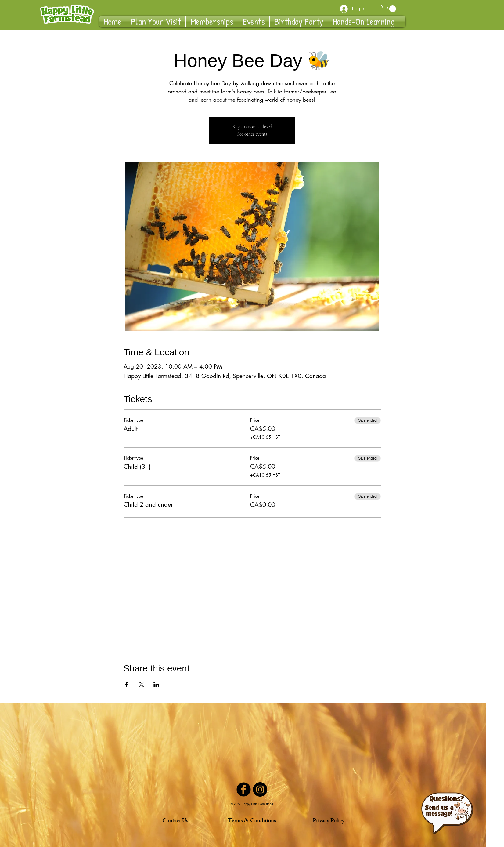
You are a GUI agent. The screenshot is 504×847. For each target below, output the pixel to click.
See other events (252, 134)
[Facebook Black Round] (244, 789)
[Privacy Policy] (328, 821)
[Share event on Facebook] (126, 685)
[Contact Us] (175, 821)
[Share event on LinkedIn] (156, 685)
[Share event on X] (141, 685)
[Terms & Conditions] (252, 821)
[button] (389, 9)
